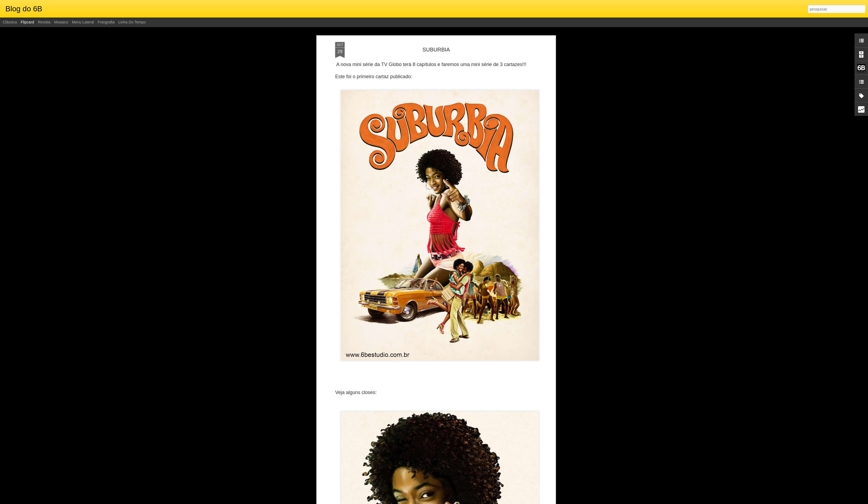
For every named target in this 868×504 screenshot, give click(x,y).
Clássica (10, 22)
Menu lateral (83, 22)
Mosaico (61, 22)
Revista (44, 22)
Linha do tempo (132, 22)
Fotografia (106, 22)
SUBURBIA (436, 50)
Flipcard (27, 22)
